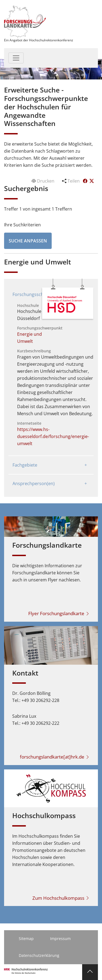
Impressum (60, 939)
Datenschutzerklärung (39, 955)
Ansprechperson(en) (34, 483)
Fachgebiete (25, 465)
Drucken (44, 181)
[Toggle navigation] (16, 58)
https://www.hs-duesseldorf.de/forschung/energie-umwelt (53, 436)
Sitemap (26, 939)
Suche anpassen (28, 241)
